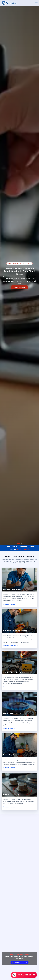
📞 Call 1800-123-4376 (20, 963)
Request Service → (10, 604)
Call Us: (19, 549)
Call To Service (19, 287)
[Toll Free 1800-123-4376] (24, 975)
